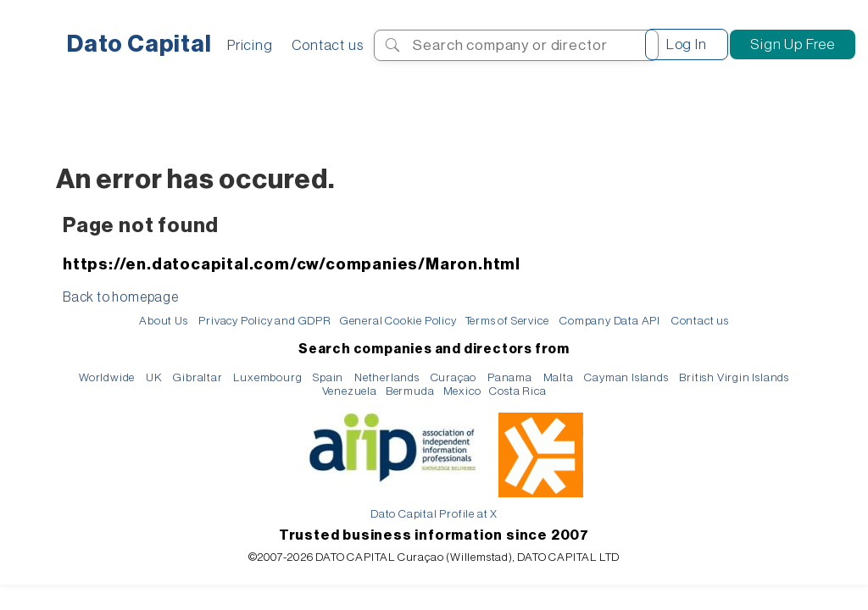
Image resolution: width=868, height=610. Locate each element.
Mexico (462, 391)
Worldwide (107, 377)
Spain (328, 377)
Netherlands (387, 377)
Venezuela (350, 391)
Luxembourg (267, 377)
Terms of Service (507, 321)
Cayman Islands (626, 377)
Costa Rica (517, 391)
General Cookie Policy (398, 321)
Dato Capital (139, 44)
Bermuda (410, 391)
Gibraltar (198, 377)
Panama (510, 377)
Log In (687, 44)
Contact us (327, 45)
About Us (163, 321)
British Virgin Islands (734, 377)
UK (154, 377)
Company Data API (610, 321)
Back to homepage (121, 297)
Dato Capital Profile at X (434, 514)
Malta (559, 377)
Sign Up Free (793, 44)
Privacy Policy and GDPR (264, 321)
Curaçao (454, 377)
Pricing (250, 45)
